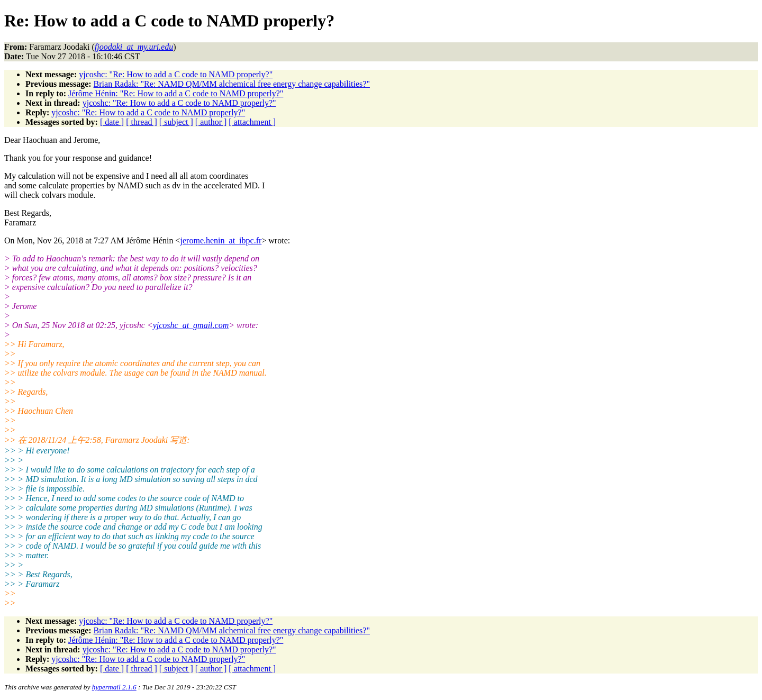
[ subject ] (176, 122)
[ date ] (112, 122)
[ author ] (211, 122)
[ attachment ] (252, 122)
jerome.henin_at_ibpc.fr (221, 240)
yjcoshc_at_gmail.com (191, 325)
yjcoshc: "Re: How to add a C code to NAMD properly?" (176, 74)
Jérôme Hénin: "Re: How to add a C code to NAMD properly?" (176, 93)
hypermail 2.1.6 (114, 687)
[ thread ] (142, 122)
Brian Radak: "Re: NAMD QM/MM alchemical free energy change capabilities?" (232, 84)
